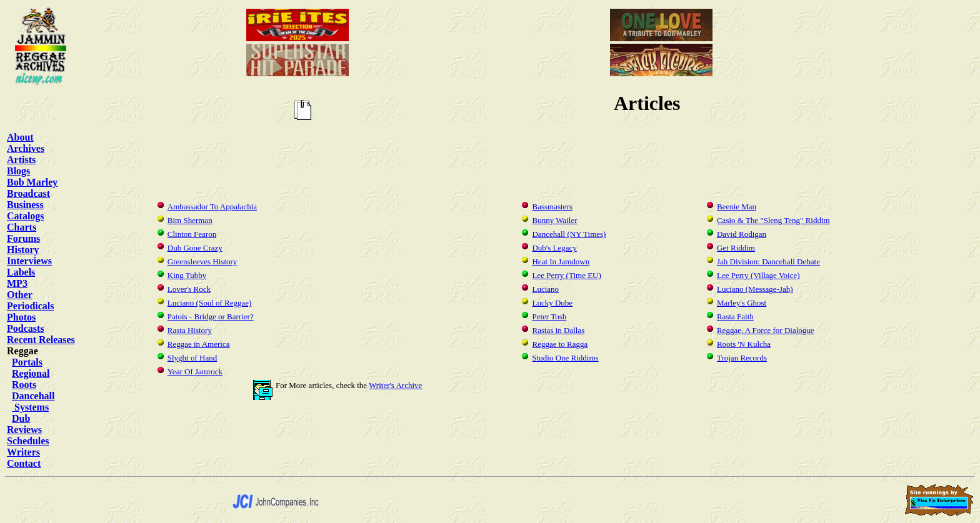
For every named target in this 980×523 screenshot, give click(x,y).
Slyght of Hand (192, 358)
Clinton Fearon (192, 234)
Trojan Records (742, 358)
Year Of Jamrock (195, 371)
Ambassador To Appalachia (212, 207)
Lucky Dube (552, 303)
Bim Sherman (190, 220)
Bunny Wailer (554, 220)
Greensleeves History (202, 261)
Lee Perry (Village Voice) (758, 275)
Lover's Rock (189, 289)
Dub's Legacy (554, 248)
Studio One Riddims (565, 358)
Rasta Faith (735, 316)
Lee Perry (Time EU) (566, 275)
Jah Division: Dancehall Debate (768, 261)
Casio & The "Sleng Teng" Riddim (773, 220)
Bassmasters (552, 207)
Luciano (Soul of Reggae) (210, 303)
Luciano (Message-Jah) (755, 289)
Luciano (545, 289)
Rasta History (190, 330)
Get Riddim (736, 248)
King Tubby (187, 275)
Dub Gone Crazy (195, 248)
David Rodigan (742, 234)
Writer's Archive (395, 385)
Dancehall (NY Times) (569, 234)
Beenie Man (737, 207)
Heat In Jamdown (561, 261)
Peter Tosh (549, 316)
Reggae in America (199, 344)
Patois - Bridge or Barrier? (211, 316)
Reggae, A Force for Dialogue (766, 330)
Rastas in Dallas (558, 330)
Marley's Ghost (742, 303)
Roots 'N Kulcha (744, 344)
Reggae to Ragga (560, 344)
